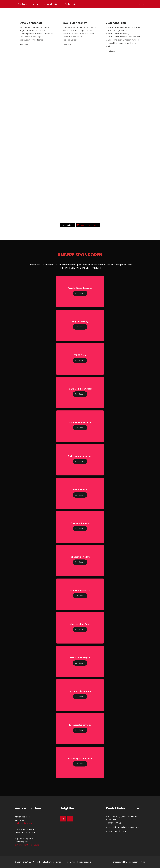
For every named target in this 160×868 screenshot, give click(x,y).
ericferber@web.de (24, 823)
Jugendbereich (51, 4)
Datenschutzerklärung (80, 862)
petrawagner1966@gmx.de (27, 845)
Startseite (23, 4)
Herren (35, 4)
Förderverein (70, 4)
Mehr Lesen (24, 45)
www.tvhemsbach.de (117, 831)
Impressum (118, 862)
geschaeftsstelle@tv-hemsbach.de (123, 827)
